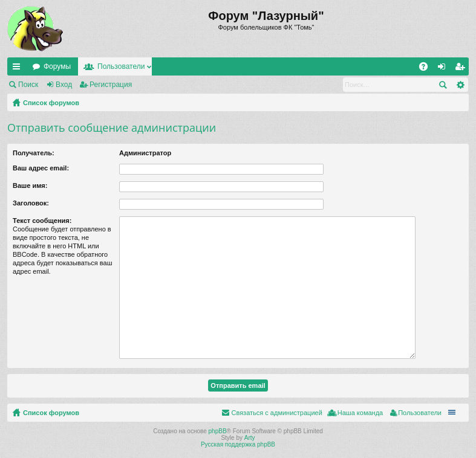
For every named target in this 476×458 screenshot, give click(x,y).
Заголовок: (31, 203)
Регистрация (111, 85)
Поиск (28, 85)
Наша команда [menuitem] (360, 413)
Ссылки (19, 69)
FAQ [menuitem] (427, 69)
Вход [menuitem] (444, 69)
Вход (64, 85)
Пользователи (121, 66)
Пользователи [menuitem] (420, 413)
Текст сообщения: (42, 221)
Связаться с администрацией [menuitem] (276, 413)
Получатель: (34, 153)
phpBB (218, 431)
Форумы (57, 66)
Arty (250, 438)
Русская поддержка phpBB (238, 444)
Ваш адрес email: (41, 168)
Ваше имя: (30, 185)
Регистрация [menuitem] (462, 69)
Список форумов (51, 103)
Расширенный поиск (460, 85)
